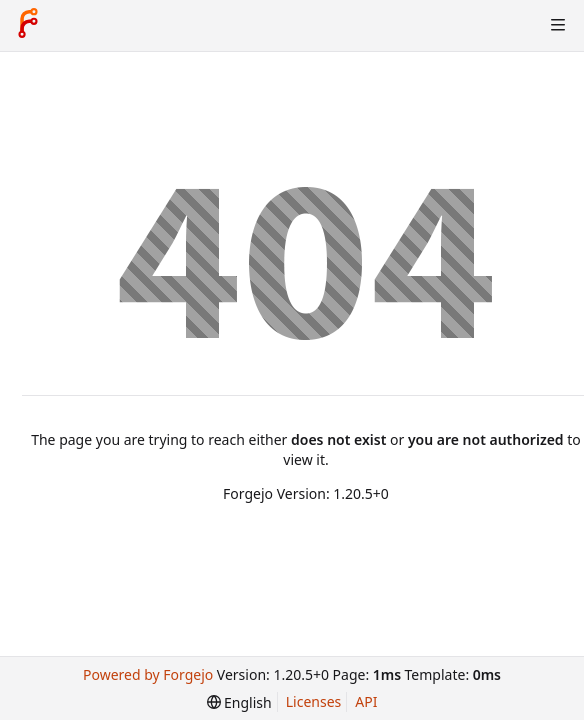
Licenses (314, 701)
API (366, 701)
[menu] (239, 702)
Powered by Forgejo (148, 674)
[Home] (28, 25)
